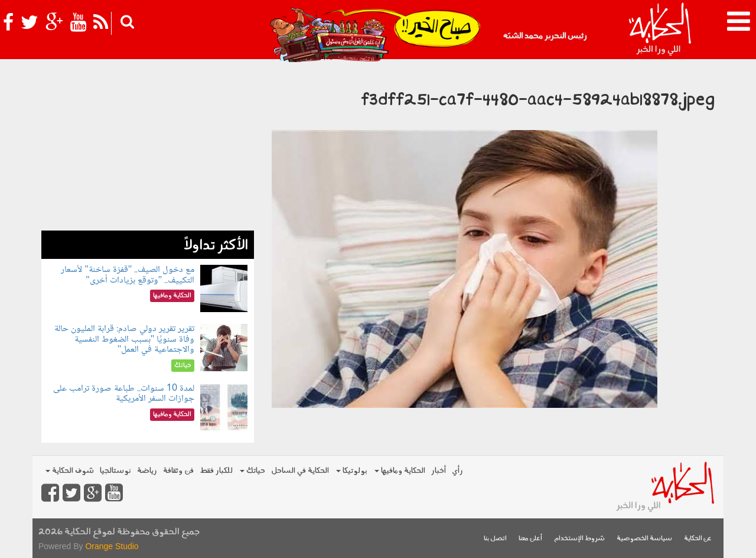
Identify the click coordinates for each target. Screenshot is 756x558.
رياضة (147, 471)
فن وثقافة (178, 471)
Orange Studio (112, 546)
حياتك (252, 471)
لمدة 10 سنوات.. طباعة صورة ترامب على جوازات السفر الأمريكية (124, 394)
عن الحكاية (698, 539)
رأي (457, 471)
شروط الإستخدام (579, 539)
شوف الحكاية (70, 471)
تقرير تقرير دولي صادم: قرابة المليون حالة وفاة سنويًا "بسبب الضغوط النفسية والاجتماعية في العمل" (124, 339)
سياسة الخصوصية (644, 539)
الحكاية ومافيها (400, 471)
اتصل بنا (495, 539)
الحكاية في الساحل (300, 471)
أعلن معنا (530, 539)
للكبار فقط (216, 471)
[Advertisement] (148, 148)
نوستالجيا (115, 471)
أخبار (439, 471)
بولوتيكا (352, 471)
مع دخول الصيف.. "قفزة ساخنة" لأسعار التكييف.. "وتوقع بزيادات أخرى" (128, 275)
